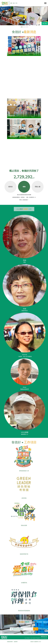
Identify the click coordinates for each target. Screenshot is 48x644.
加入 (36, 629)
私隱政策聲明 (10, 642)
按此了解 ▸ (45, 23)
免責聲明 (16, 642)
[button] (20, 27)
